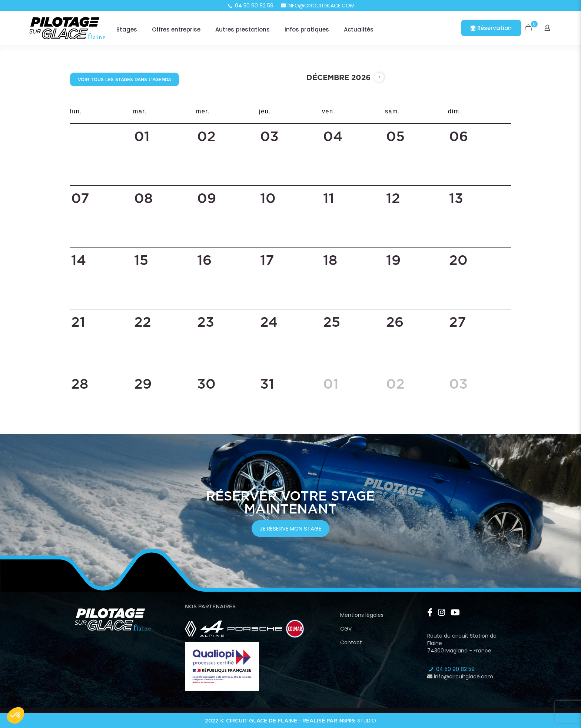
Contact (351, 642)
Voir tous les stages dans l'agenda (124, 79)
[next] (379, 77)
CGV (346, 629)
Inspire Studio (357, 721)
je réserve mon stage (290, 528)
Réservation (491, 28)
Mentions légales (362, 615)
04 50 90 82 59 (250, 6)
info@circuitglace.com (318, 6)
